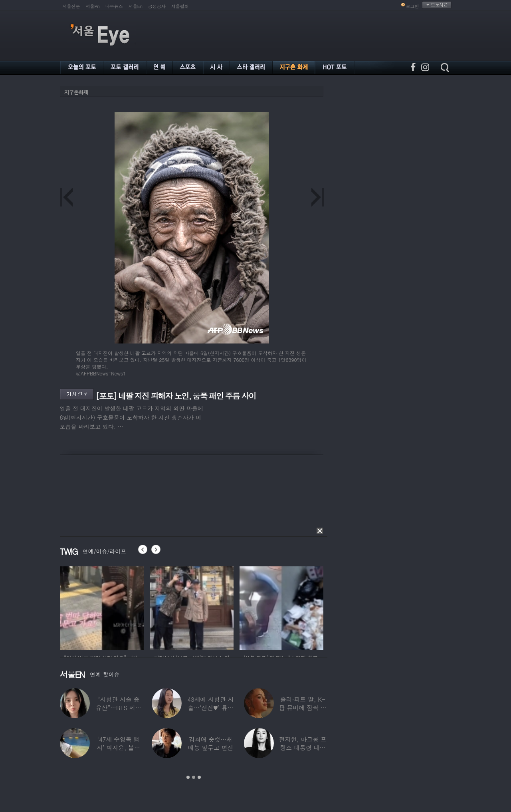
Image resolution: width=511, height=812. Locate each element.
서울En (136, 6)
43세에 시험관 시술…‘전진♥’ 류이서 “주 (210, 708)
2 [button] (194, 777)
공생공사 (157, 6)
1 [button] (188, 777)
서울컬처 (180, 6)
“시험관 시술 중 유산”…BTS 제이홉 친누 (118, 708)
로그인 (413, 6)
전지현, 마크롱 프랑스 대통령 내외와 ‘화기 (302, 747)
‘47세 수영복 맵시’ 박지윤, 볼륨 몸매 (118, 747)
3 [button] (199, 777)
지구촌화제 (76, 92)
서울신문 (71, 6)
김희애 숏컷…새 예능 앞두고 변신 (210, 743)
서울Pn (93, 6)
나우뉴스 (114, 6)
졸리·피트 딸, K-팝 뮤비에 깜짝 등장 (303, 708)
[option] (102, 607)
